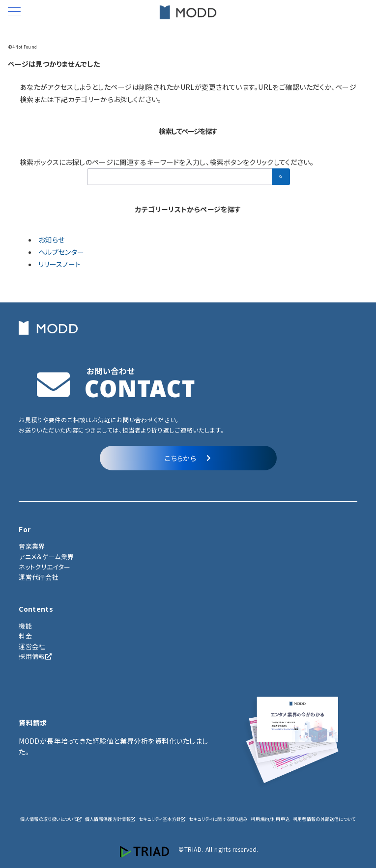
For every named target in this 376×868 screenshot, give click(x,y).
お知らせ (51, 240)
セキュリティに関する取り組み (218, 819)
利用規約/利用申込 (270, 819)
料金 (25, 636)
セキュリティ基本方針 (162, 819)
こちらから (188, 458)
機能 (25, 626)
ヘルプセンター (61, 252)
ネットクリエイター (44, 567)
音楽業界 (32, 546)
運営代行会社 (38, 577)
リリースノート (59, 264)
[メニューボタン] (14, 13)
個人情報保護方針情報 (110, 819)
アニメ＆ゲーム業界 (46, 556)
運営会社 (32, 646)
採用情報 (35, 656)
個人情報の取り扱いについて (51, 819)
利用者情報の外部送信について (324, 819)
